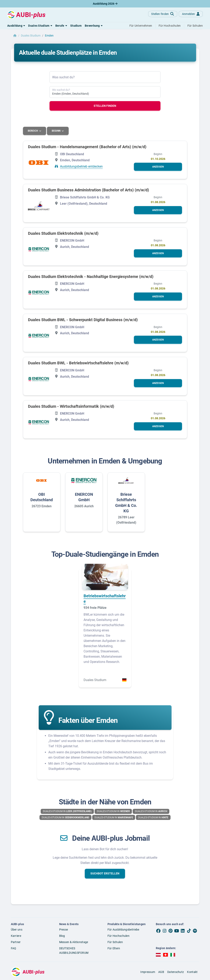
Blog (62, 936)
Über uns (17, 930)
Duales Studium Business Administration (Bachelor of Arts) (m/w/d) (88, 190)
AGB (161, 972)
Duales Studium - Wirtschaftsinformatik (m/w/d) (71, 406)
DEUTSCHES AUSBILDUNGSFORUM (74, 950)
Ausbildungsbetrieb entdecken (81, 166)
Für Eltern (114, 948)
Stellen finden (105, 106)
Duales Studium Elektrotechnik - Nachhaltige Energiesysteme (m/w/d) (91, 276)
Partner (16, 942)
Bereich (33, 131)
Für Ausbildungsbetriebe (123, 930)
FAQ (14, 948)
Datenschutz (176, 972)
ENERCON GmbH (84, 497)
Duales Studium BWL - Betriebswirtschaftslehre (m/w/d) (78, 363)
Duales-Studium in (67, 811)
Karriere (16, 936)
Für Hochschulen (119, 936)
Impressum (148, 972)
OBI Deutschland (42, 497)
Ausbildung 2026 (105, 4)
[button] (16, 26)
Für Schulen (115, 942)
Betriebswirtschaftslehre (105, 598)
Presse (64, 930)
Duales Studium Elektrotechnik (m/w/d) (63, 233)
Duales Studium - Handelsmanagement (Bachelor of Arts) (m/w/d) (87, 147)
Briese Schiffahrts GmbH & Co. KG (126, 503)
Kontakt (192, 972)
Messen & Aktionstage (74, 942)
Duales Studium (31, 36)
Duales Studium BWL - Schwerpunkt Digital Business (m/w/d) (83, 320)
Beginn (57, 131)
